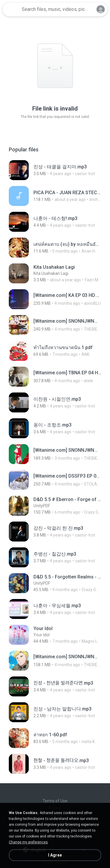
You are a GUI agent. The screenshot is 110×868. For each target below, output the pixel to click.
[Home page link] (11, 9)
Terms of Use (55, 801)
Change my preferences (28, 842)
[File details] (55, 170)
